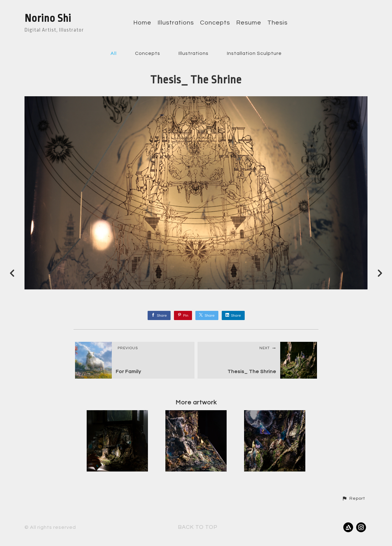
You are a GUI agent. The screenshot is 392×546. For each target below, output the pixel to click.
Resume (249, 23)
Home (142, 23)
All (114, 53)
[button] (353, 498)
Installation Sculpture (254, 53)
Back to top (198, 527)
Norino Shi (48, 18)
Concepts (215, 23)
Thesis (277, 23)
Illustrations (176, 23)
